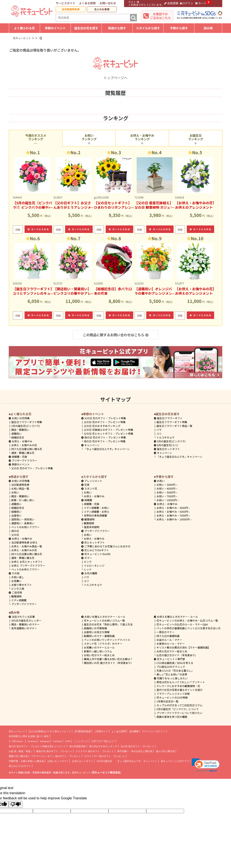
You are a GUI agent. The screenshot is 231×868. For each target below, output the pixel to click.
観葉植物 (16, 596)
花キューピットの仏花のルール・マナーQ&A (182, 624)
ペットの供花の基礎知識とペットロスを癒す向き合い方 (189, 628)
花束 (85, 485)
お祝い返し (18, 577)
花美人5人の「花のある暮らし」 (175, 670)
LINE (68, 741)
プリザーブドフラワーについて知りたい (179, 713)
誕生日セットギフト (167, 449)
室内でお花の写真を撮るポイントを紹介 (180, 690)
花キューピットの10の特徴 (172, 697)
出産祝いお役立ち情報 (97, 632)
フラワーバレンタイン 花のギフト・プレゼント (56, 756)
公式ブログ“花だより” (103, 741)
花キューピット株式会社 (106, 772)
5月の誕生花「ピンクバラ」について (178, 709)
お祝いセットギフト (58, 761)
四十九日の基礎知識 (168, 636)
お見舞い (16, 581)
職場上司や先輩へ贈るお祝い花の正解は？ (108, 659)
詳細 (18, 230)
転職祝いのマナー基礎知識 (99, 636)
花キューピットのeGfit (96, 554)
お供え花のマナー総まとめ (172, 651)
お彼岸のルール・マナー (171, 644)
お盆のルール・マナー (169, 640)
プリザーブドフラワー (23, 460)
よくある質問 (87, 3)
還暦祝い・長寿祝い (23, 523)
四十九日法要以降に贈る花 (27, 449)
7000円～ (167, 496)
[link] (206, 765)
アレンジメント (92, 481)
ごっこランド (81, 741)
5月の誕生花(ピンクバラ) (26, 426)
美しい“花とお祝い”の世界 (172, 674)
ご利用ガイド (101, 731)
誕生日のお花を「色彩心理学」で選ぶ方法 (108, 624)
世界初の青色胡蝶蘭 (95, 515)
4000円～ (167, 488)
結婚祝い (16, 512)
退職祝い (16, 433)
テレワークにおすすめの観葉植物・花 (178, 686)
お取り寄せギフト (22, 585)
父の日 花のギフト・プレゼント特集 (32, 468)
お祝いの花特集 (21, 418)
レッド (88, 569)
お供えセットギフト (83, 761)
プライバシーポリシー (154, 731)
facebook (32, 741)
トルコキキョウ (165, 437)
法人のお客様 (102, 9)
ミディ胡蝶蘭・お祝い (97, 508)
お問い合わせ (108, 3)
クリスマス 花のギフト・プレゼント (95, 751)
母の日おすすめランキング (103, 746)
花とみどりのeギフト (95, 550)
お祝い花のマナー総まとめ (99, 655)
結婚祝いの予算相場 (95, 628)
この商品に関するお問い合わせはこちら (116, 335)
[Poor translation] (16, 804)
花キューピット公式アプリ (175, 761)
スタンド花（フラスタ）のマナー (103, 644)
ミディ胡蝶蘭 (19, 600)
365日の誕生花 (104, 761)
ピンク (88, 562)
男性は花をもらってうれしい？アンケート (181, 682)
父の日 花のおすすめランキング (102, 426)
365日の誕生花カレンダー (26, 620)
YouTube (57, 741)
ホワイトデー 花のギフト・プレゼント (105, 756)
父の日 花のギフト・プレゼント (137, 746)
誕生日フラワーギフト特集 (27, 422)
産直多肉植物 (92, 527)
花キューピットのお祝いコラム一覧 (104, 620)
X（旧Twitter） (17, 741)
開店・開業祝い (20, 430)
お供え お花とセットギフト (27, 562)
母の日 (15, 531)
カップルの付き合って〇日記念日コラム (179, 705)
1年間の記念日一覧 (167, 701)
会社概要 (134, 731)
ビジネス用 (18, 589)
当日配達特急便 (71, 9)
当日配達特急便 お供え (24, 542)
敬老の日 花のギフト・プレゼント (54, 751)
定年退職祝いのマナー (24, 628)
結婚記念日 (18, 437)
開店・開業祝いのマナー (25, 624)
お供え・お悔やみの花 (24, 445)
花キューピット (17, 731)
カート (201, 3)
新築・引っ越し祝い (23, 500)
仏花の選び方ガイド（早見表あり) (176, 655)
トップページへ (115, 75)
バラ (159, 430)
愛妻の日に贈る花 (18, 756)
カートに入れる (38, 229)
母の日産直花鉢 (77, 746)
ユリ (159, 433)
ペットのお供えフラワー (25, 569)
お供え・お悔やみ (22, 441)
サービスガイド (65, 3)
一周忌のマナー (165, 632)
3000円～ (167, 485)
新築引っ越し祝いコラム (98, 651)
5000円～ (167, 492)
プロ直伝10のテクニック (171, 667)
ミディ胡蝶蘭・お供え (97, 512)
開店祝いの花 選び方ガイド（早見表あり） (109, 663)
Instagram (45, 741)
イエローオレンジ (94, 565)
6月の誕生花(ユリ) (166, 445)
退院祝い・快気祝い (23, 519)
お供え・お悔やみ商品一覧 (27, 546)
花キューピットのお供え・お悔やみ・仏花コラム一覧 (187, 620)
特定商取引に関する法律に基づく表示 (29, 736)
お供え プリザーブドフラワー (28, 565)
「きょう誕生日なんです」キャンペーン (107, 449)
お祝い (15, 492)
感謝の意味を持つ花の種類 (172, 717)
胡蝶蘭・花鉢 (18, 457)
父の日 (15, 535)
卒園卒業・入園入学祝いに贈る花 (26, 761)
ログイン (187, 3)
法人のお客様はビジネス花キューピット (50, 731)
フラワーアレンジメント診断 (173, 694)
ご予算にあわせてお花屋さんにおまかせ (106, 546)
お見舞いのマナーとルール (99, 647)
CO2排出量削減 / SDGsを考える (175, 663)
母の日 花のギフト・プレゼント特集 (105, 441)
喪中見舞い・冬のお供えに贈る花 (135, 751)
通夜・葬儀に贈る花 (23, 453)
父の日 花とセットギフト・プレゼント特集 (109, 433)
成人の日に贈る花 (165, 751)
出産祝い (16, 515)
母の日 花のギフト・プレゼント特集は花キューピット (37, 746)
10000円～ (168, 500)
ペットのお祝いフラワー (25, 527)
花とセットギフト (93, 542)
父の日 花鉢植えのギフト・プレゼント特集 (109, 430)
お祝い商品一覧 (20, 488)
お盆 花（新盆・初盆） (21, 751)
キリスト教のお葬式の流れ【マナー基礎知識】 (183, 647)
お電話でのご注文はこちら (160, 16)
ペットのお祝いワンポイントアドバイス (107, 640)
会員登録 (171, 3)
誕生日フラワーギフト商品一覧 (174, 426)
